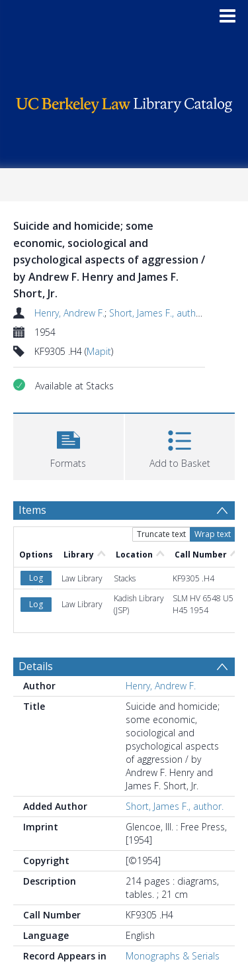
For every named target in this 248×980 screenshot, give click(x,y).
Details (36, 666)
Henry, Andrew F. (69, 313)
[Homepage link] (124, 102)
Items (32, 510)
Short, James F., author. (158, 313)
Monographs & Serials (173, 956)
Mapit (99, 351)
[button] (68, 445)
